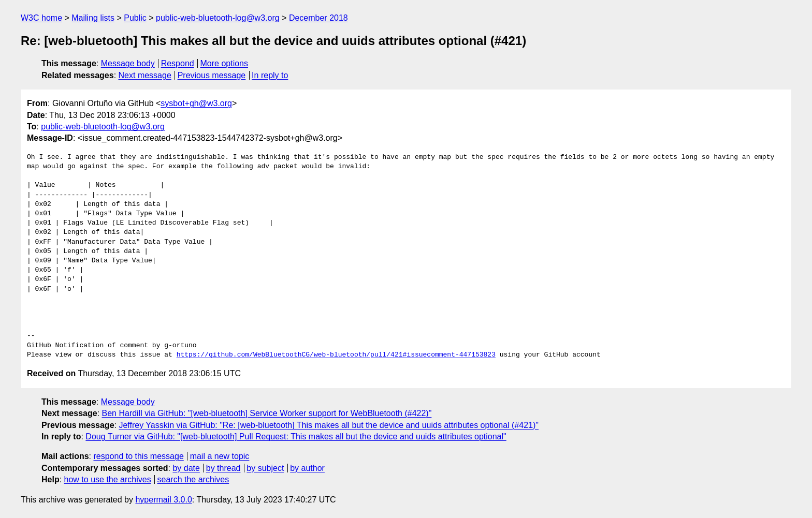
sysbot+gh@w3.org (196, 103)
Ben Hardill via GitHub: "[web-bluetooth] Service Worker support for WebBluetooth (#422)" (267, 413)
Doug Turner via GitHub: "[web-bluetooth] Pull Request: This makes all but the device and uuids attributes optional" (296, 436)
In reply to (270, 75)
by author (307, 468)
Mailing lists (93, 18)
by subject (265, 468)
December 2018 (318, 18)
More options (224, 63)
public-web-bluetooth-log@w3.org (218, 18)
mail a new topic (220, 456)
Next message (145, 75)
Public (135, 18)
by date (186, 468)
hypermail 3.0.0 (163, 500)
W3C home (41, 18)
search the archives (193, 479)
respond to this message (138, 456)
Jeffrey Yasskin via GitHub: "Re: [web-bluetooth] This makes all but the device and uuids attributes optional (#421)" (329, 425)
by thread (223, 468)
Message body (128, 63)
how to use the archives (108, 479)
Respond (178, 63)
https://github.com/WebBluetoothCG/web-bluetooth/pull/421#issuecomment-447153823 (336, 355)
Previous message (212, 75)
